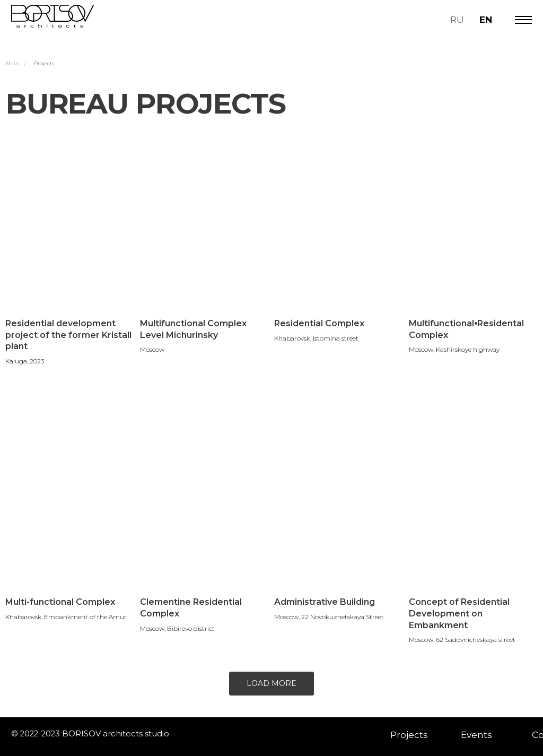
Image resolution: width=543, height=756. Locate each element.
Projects (44, 63)
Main (12, 63)
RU (457, 19)
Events (476, 735)
